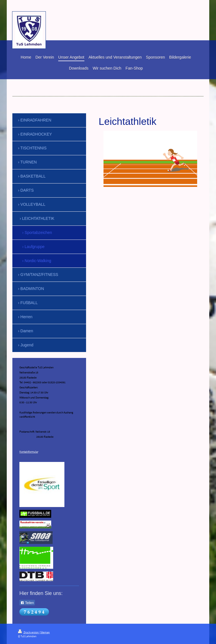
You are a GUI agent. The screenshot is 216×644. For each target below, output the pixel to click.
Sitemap (45, 632)
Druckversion (29, 632)
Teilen (27, 603)
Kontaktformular (29, 452)
